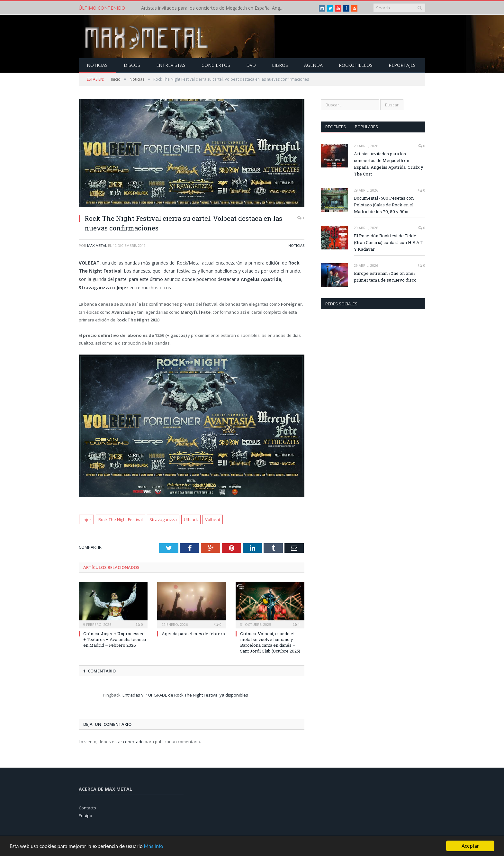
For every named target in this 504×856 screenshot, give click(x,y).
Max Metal (97, 245)
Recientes (336, 127)
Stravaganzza (163, 519)
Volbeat (213, 519)
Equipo (85, 815)
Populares (366, 127)
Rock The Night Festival (121, 519)
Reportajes (402, 65)
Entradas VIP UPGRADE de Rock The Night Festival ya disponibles (185, 695)
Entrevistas (171, 65)
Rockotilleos (356, 65)
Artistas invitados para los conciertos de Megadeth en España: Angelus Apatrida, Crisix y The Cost (215, 8)
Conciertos (216, 65)
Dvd (251, 65)
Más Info (153, 847)
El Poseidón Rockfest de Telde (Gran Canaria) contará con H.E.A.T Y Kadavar (389, 242)
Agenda (313, 65)
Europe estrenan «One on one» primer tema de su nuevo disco (385, 277)
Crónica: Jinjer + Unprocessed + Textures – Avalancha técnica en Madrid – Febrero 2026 (115, 639)
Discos (132, 65)
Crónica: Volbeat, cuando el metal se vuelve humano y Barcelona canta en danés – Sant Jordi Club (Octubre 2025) (270, 642)
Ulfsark (191, 519)
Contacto (87, 808)
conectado (133, 742)
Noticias (97, 65)
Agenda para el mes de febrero (193, 634)
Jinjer (86, 519)
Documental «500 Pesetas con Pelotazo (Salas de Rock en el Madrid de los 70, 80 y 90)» (384, 205)
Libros (280, 65)
